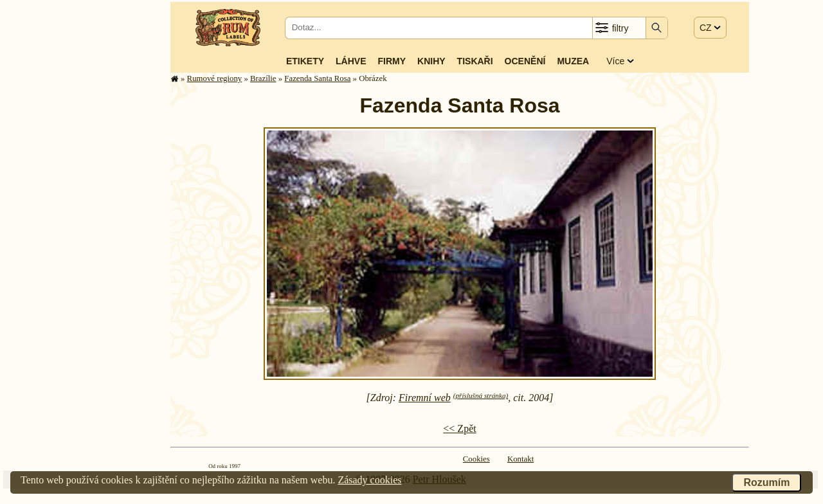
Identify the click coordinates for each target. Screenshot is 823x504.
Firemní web (425, 398)
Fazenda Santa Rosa (317, 78)
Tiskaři (475, 61)
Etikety (305, 61)
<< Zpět (459, 428)
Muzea (573, 61)
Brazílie (263, 78)
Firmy (392, 61)
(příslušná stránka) (481, 395)
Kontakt (520, 459)
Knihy (431, 61)
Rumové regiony (215, 78)
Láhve (351, 61)
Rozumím (766, 482)
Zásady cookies (369, 480)
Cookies (476, 459)
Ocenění (525, 61)
